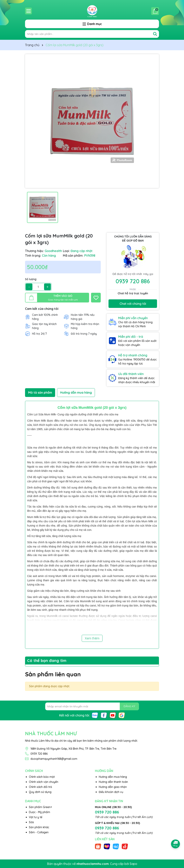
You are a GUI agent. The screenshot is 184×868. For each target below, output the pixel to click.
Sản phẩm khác (39, 827)
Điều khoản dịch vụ (111, 792)
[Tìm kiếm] (155, 34)
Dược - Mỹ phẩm (39, 812)
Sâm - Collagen (39, 832)
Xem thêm (92, 638)
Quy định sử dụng (40, 792)
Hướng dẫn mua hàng (113, 777)
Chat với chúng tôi (133, 304)
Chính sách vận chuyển (44, 782)
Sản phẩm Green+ (40, 807)
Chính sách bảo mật (42, 777)
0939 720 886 (133, 281)
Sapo (133, 864)
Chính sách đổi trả (40, 787)
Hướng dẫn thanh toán (113, 782)
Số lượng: (31, 279)
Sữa (31, 822)
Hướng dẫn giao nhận (113, 787)
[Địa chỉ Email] (92, 706)
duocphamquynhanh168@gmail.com (54, 759)
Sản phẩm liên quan (53, 674)
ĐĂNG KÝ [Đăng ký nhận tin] (129, 706)
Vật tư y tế (36, 817)
